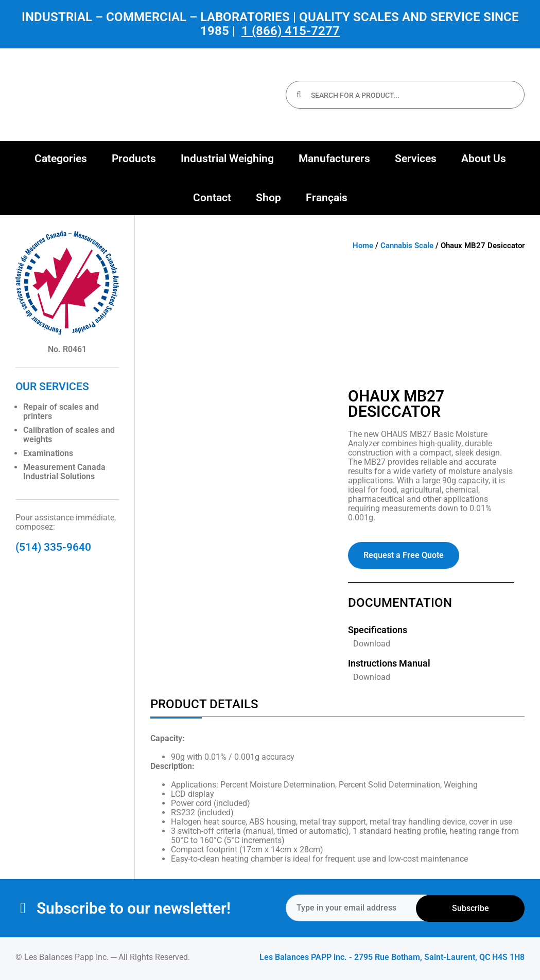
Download (372, 644)
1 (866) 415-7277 (291, 31)
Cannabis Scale (407, 246)
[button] (61, 159)
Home (363, 246)
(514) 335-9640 (53, 547)
